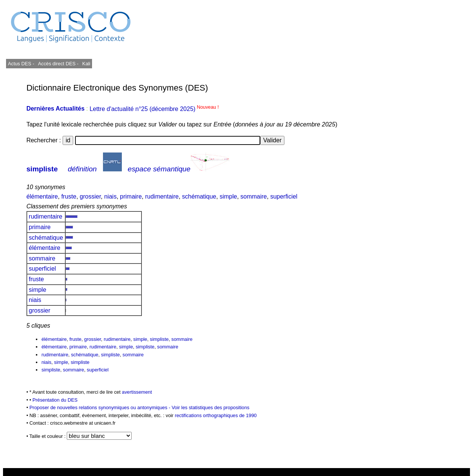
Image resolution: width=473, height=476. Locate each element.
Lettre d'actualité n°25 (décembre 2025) (154, 109)
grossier (90, 196)
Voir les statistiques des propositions (210, 407)
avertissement (137, 392)
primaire (131, 196)
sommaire (253, 196)
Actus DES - (21, 64)
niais (110, 196)
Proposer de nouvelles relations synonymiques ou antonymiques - (101, 407)
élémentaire (42, 196)
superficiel (284, 196)
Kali (86, 64)
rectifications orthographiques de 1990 (216, 415)
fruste (69, 196)
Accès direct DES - (58, 64)
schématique (199, 196)
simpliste (42, 169)
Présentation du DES (55, 400)
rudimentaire (162, 196)
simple (228, 196)
